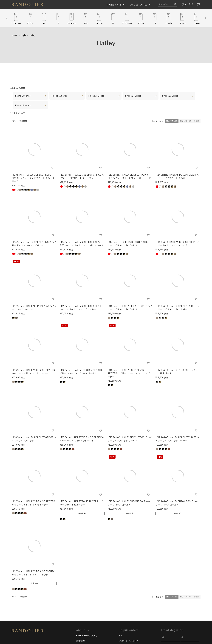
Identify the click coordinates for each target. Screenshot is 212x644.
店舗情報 (81, 641)
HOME (14, 35)
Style (24, 35)
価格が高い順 (185, 121)
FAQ (121, 636)
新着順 (196, 121)
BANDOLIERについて (87, 636)
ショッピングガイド (129, 641)
